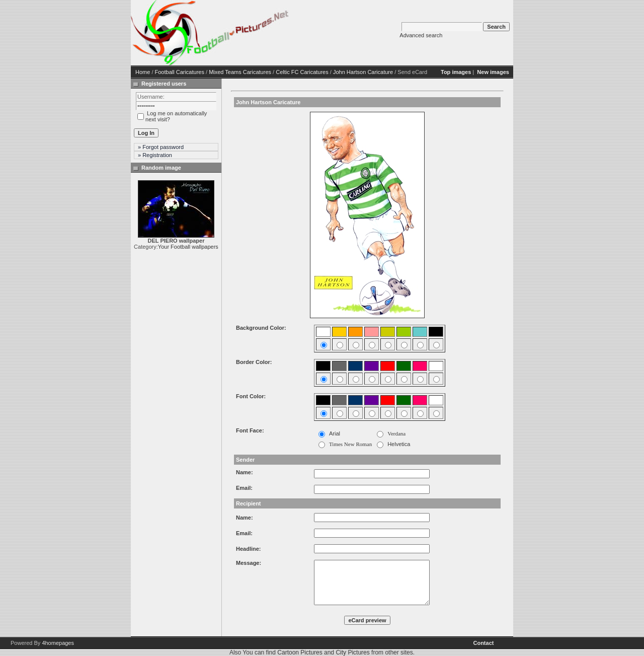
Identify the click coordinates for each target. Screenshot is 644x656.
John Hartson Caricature (363, 72)
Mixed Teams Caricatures (240, 72)
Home (143, 72)
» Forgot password (161, 147)
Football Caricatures (180, 72)
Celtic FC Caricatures (302, 72)
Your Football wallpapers (188, 247)
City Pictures (352, 652)
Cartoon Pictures (300, 652)
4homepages (58, 643)
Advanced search (421, 35)
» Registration (155, 155)
